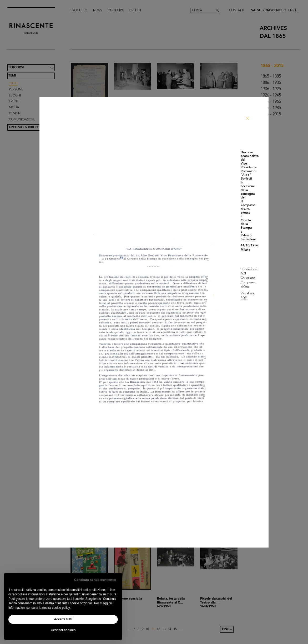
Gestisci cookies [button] (63, 630)
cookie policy (61, 608)
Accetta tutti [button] (63, 619)
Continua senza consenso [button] (95, 580)
